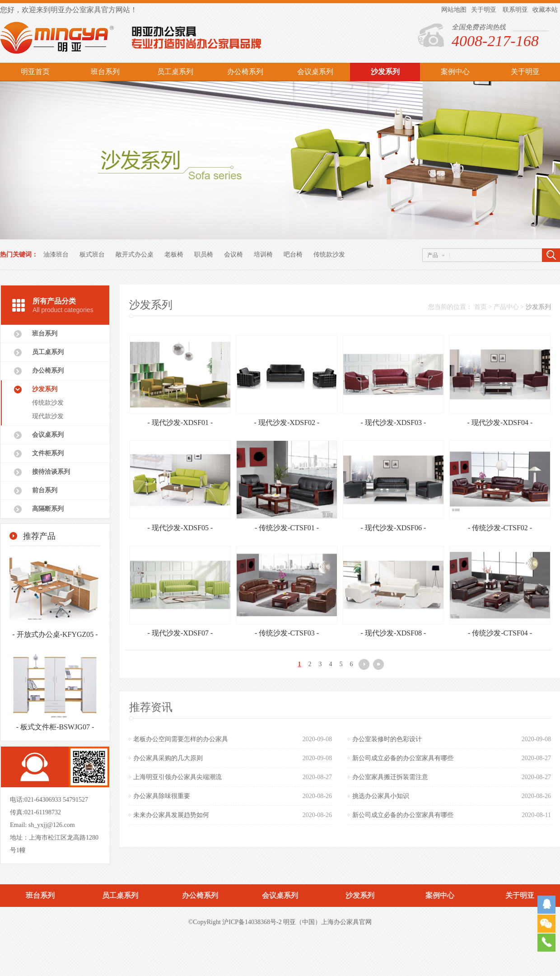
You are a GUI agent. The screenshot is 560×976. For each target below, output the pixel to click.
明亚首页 (35, 72)
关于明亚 (484, 10)
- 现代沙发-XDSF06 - (394, 528)
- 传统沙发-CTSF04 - (500, 633)
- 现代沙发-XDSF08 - (394, 633)
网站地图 (454, 10)
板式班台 (92, 255)
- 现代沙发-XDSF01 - (180, 423)
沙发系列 (385, 72)
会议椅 (233, 255)
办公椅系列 (245, 72)
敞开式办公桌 (135, 255)
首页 (481, 307)
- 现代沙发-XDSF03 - (394, 423)
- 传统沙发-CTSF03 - (287, 633)
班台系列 (105, 72)
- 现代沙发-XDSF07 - (180, 633)
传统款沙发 (329, 255)
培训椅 (263, 255)
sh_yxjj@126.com (52, 825)
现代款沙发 (48, 416)
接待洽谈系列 (51, 472)
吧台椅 (293, 255)
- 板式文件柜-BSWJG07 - (55, 727)
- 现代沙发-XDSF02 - (287, 423)
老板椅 (174, 255)
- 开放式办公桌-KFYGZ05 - (55, 634)
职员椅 (204, 255)
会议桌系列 (315, 72)
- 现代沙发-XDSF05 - (180, 528)
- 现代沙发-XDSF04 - (500, 423)
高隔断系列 (48, 509)
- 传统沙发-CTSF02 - (500, 528)
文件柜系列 (48, 453)
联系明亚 (515, 10)
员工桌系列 (175, 72)
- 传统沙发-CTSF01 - (287, 528)
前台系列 (45, 490)
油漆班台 (56, 255)
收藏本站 (545, 10)
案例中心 (455, 72)
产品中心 (506, 307)
